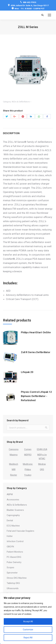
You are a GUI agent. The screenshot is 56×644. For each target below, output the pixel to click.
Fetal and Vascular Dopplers (20, 531)
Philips (28, 469)
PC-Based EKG (14, 557)
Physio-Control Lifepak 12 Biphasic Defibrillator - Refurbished (36, 396)
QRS (42, 469)
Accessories (13, 500)
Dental (10, 520)
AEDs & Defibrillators (21, 102)
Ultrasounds (13, 588)
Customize (28, 630)
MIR (14, 469)
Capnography (13, 515)
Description (11, 133)
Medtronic (28, 464)
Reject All (28, 638)
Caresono (14, 449)
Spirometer (12, 573)
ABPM (10, 494)
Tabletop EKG (13, 583)
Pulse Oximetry (14, 562)
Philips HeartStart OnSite (36, 332)
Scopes (10, 567)
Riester (14, 475)
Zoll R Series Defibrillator (36, 352)
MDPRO (28, 455)
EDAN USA (42, 449)
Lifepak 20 (27, 372)
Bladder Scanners (15, 510)
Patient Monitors (15, 552)
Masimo (14, 455)
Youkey (28, 475)
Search (46, 428)
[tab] (28, 132)
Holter (10, 536)
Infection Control (15, 541)
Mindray (42, 464)
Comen (28, 449)
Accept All (28, 621)
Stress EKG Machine (17, 578)
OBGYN (10, 547)
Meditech (14, 464)
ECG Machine (13, 526)
